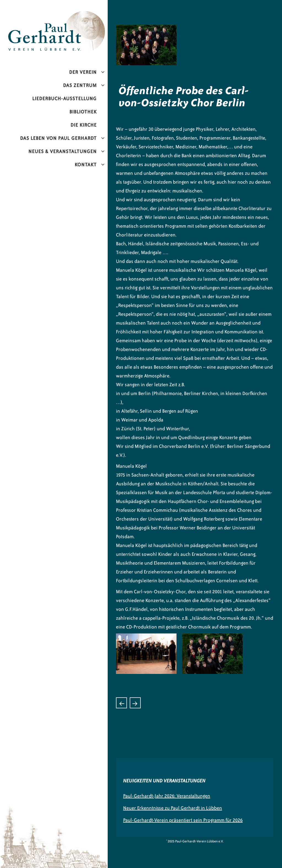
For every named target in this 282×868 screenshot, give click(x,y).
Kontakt (86, 165)
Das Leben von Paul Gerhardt (58, 138)
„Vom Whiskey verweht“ (121, 703)
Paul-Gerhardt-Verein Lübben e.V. (70, 15)
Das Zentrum (80, 85)
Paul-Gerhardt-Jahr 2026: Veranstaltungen (167, 796)
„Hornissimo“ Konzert (135, 703)
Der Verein (83, 72)
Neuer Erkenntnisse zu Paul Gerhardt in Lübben (173, 808)
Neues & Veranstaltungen (63, 151)
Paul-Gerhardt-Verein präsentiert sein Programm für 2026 (183, 820)
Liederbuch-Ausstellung (64, 99)
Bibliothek (83, 112)
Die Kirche (84, 125)
